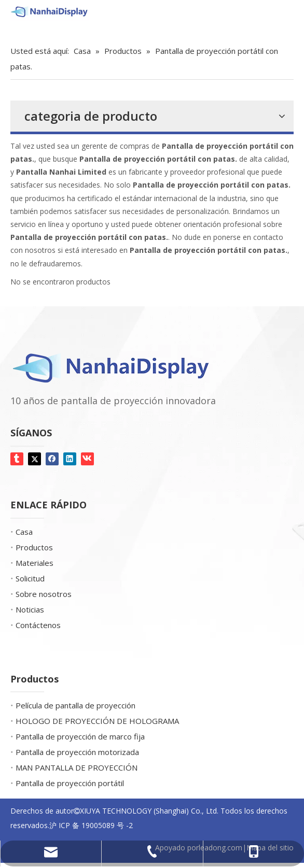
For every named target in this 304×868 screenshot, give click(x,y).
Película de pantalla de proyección (75, 705)
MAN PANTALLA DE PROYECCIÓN (77, 767)
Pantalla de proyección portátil (70, 783)
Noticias (30, 609)
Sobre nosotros (44, 594)
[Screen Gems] (20, 31)
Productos (34, 547)
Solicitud (30, 578)
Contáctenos (38, 625)
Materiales (34, 563)
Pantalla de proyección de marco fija (80, 736)
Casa (24, 532)
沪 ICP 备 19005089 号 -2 (91, 825)
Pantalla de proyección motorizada (77, 752)
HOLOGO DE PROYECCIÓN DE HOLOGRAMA (97, 721)
